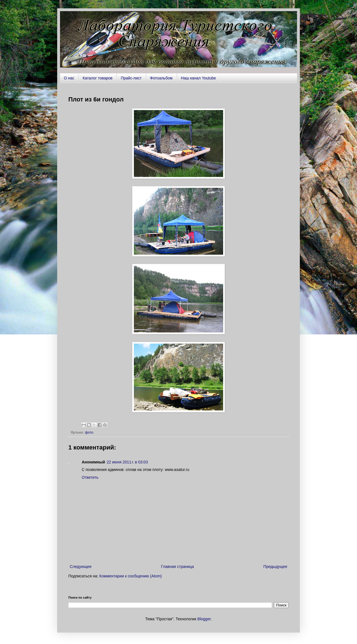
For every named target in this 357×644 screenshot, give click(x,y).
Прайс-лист (131, 78)
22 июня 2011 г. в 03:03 (127, 462)
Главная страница (178, 567)
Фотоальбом (161, 78)
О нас (69, 78)
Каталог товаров (97, 78)
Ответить (90, 477)
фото (89, 432)
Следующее (81, 567)
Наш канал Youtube (199, 78)
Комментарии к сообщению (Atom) (131, 576)
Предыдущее (275, 567)
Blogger (204, 619)
